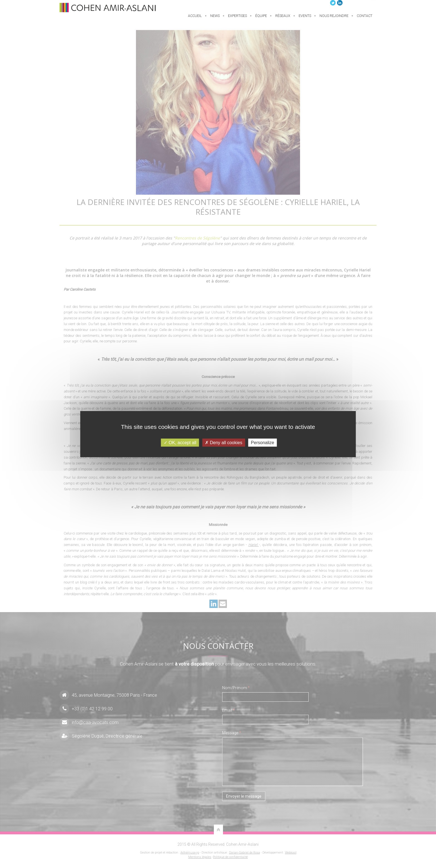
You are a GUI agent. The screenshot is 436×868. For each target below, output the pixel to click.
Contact (365, 19)
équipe (261, 19)
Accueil (195, 19)
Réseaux (283, 19)
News (215, 19)
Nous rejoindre (334, 19)
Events (305, 19)
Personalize (262, 442)
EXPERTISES (237, 19)
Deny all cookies (224, 442)
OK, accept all (180, 442)
